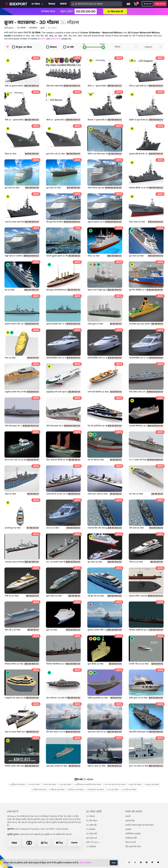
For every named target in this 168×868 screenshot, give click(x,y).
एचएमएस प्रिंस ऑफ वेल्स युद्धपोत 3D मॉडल (103, 528)
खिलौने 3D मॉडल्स (39, 790)
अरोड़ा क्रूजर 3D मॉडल (95, 324)
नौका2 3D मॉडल (94, 256)
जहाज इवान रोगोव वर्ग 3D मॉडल (99, 732)
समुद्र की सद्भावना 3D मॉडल (97, 222)
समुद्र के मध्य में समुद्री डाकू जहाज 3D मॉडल (102, 290)
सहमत (114, 863)
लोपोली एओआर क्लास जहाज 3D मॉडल (18, 766)
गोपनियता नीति (131, 838)
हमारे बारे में (13, 811)
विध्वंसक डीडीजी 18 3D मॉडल (140, 188)
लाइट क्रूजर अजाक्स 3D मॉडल (57, 766)
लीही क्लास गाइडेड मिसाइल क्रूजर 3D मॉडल (61, 86)
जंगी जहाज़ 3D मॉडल (136, 528)
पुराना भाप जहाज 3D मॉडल (139, 766)
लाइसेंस (128, 829)
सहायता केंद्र (130, 821)
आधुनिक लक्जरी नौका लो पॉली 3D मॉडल (19, 392)
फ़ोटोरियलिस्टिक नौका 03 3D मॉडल (59, 358)
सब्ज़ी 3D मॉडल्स (134, 784)
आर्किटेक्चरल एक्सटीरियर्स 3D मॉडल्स (87, 784)
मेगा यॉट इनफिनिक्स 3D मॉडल (98, 426)
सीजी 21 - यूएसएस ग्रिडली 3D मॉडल (100, 86)
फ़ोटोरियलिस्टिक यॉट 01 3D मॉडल (141, 358)
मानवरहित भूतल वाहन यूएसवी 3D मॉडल (143, 324)
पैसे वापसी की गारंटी (133, 847)
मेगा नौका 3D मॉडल (136, 494)
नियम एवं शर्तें (130, 842)
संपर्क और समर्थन (134, 811)
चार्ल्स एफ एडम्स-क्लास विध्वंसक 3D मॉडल (20, 222)
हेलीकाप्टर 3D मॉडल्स (75, 790)
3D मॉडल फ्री (91, 825)
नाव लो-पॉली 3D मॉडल (96, 460)
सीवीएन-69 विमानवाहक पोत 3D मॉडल (101, 154)
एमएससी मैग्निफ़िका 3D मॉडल (140, 426)
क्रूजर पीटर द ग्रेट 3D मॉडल (56, 154)
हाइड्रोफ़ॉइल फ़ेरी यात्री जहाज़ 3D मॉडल (60, 392)
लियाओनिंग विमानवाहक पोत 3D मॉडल (142, 732)
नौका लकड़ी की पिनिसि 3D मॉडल (58, 460)
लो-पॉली (68, 47)
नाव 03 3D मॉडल (53, 528)
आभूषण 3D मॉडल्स (151, 784)
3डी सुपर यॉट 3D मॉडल (96, 596)
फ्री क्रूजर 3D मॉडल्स (22, 47)
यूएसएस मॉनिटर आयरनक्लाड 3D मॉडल (143, 596)
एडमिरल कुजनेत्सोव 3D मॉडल (98, 698)
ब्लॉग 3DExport (93, 842)
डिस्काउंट (52, 47)
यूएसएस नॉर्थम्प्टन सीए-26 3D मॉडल (18, 324)
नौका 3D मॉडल (10, 358)
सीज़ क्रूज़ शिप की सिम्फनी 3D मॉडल (59, 222)
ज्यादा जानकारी (85, 863)
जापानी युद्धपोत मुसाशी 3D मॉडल (58, 256)
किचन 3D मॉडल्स (49, 784)
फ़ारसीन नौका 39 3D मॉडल (139, 664)
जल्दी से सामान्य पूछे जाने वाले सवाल (139, 825)
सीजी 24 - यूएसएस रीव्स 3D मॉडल (59, 120)
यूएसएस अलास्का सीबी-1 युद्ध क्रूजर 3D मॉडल (103, 630)
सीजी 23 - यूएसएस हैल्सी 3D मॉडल (17, 120)
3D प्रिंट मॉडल (92, 821)
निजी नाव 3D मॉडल (136, 562)
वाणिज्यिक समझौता (133, 834)
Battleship (55, 39)
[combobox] (125, 47)
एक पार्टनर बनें (91, 838)
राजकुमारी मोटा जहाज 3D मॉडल (16, 698)
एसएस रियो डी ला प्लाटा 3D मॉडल (58, 494)
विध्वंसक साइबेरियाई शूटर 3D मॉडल (141, 630)
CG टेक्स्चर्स (91, 829)
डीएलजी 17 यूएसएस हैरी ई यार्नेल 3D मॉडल (102, 120)
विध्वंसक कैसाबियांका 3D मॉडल (57, 664)
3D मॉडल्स (90, 816)
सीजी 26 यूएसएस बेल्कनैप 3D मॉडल (18, 86)
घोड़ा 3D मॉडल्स (65, 784)
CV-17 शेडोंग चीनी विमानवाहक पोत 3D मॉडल (145, 460)
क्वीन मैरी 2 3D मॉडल (13, 630)
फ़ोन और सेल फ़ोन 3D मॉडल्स (114, 784)
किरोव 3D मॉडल (11, 154)
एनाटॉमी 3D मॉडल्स (129, 790)
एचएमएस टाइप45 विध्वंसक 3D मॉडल (18, 562)
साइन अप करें (160, 4)
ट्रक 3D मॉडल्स (112, 790)
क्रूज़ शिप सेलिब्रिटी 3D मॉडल (139, 290)
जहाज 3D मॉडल (10, 494)
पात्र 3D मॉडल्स (33, 784)
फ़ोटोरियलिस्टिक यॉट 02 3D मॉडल (100, 358)
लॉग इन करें (147, 4)
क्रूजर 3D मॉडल (52, 630)
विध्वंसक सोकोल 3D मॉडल (14, 664)
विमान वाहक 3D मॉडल (137, 222)
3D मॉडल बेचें (91, 834)
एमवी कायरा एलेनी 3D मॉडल (98, 494)
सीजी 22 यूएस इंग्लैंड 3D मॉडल (140, 86)
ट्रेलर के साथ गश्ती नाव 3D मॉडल (16, 460)
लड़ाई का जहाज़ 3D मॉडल (97, 766)
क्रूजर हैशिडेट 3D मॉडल (96, 664)
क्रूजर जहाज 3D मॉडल (54, 596)
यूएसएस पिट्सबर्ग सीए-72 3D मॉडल (59, 324)
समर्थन (128, 816)
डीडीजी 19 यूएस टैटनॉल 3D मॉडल (141, 120)
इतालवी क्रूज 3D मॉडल (13, 528)
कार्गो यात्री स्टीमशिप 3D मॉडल (98, 392)
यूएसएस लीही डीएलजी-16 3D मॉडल (142, 154)
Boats (43, 39)
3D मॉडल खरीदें (94, 811)
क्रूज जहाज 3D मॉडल (12, 188)
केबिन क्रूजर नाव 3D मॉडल (138, 698)
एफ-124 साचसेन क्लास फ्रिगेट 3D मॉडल (60, 562)
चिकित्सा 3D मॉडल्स (56, 790)
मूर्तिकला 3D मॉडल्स (17, 784)
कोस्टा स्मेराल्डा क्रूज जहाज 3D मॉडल (100, 188)
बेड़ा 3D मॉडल (10, 290)
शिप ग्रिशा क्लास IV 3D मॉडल (57, 732)
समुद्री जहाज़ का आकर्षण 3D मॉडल (17, 256)
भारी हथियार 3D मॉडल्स (95, 790)
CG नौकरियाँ (91, 847)
